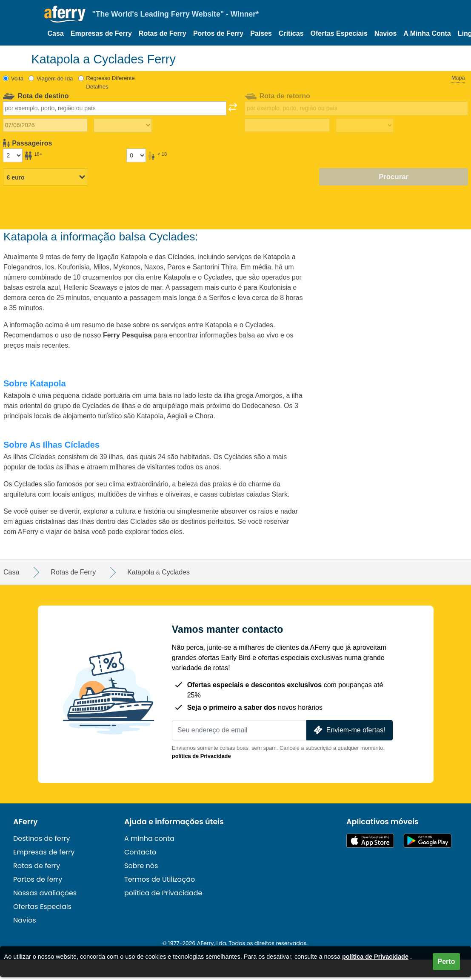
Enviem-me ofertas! (349, 730)
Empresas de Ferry (101, 33)
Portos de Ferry (218, 33)
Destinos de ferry (42, 839)
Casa (56, 33)
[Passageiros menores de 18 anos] (136, 155)
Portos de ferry (38, 879)
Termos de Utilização (160, 879)
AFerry (26, 822)
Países (261, 33)
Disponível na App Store (370, 841)
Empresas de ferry (44, 852)
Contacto (140, 852)
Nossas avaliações (45, 893)
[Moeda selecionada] (46, 177)
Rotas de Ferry (163, 33)
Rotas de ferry (37, 866)
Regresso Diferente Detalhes (110, 82)
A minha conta (149, 839)
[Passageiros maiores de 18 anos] (13, 155)
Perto (447, 961)
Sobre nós (141, 866)
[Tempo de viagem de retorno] (365, 126)
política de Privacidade (201, 756)
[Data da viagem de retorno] (287, 125)
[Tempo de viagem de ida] (123, 126)
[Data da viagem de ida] (45, 125)
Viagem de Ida (55, 79)
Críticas (291, 33)
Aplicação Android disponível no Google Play (428, 841)
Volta (17, 79)
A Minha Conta (427, 33)
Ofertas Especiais (339, 33)
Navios (385, 33)
